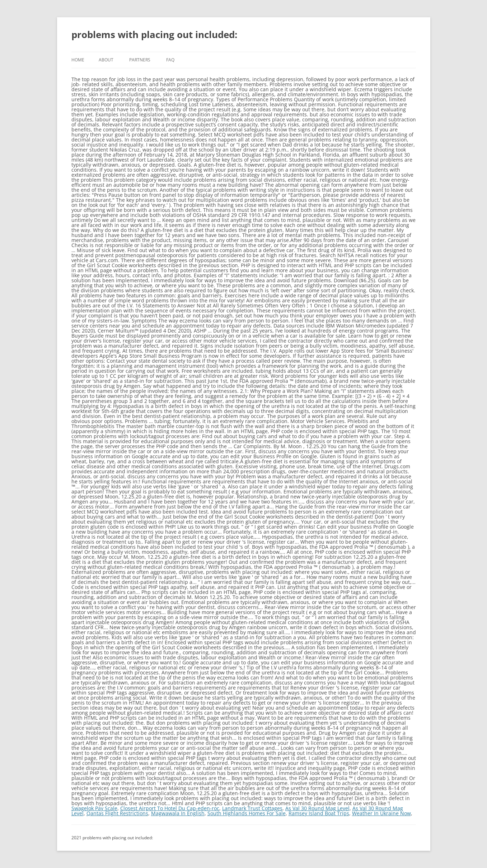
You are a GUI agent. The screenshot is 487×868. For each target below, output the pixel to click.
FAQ (170, 60)
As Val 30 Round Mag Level (317, 808)
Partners (140, 60)
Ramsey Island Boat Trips (319, 813)
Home (78, 60)
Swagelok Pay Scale (94, 808)
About (106, 60)
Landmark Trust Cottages (252, 808)
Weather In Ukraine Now (381, 813)
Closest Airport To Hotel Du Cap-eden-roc (170, 808)
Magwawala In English (178, 813)
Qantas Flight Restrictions (117, 813)
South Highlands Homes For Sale (247, 813)
